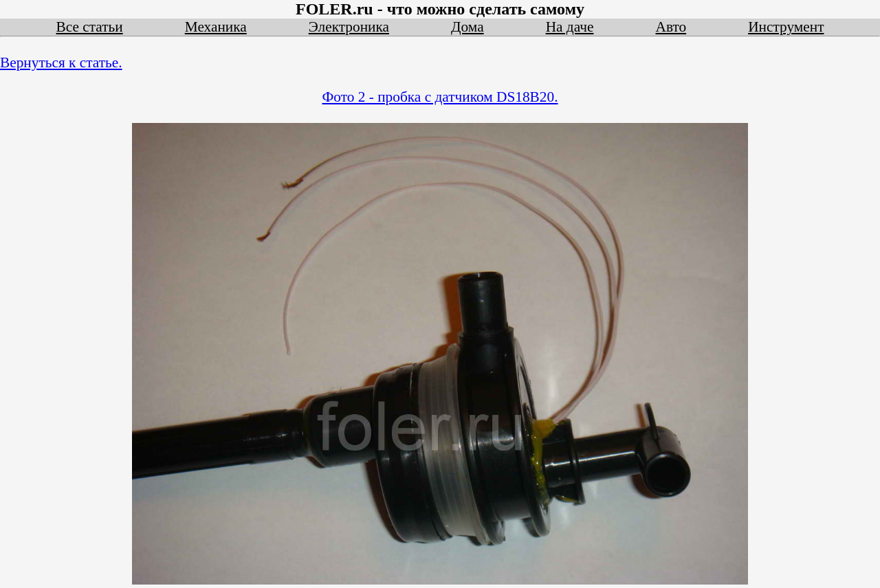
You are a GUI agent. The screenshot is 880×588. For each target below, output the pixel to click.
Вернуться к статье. (61, 63)
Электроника (349, 27)
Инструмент (786, 27)
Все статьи (90, 27)
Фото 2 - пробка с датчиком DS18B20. (440, 97)
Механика (216, 27)
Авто (671, 27)
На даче (570, 27)
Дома (467, 27)
